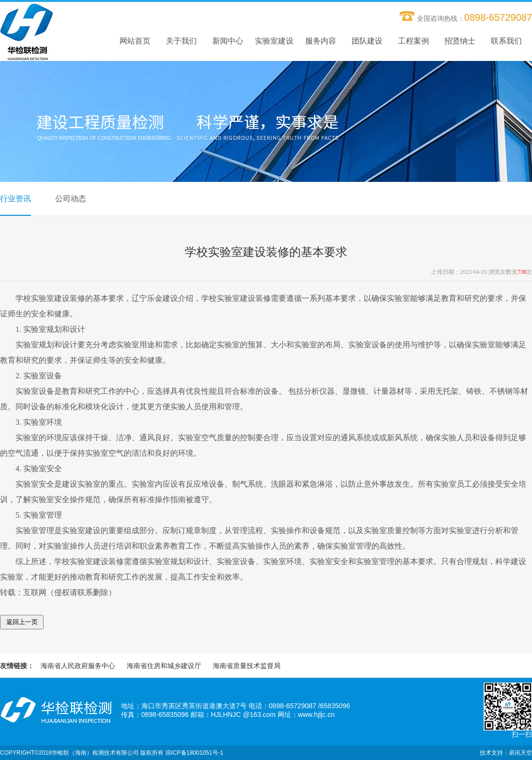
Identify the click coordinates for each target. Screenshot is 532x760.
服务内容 (321, 41)
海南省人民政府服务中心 (78, 666)
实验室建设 (274, 41)
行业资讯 (15, 199)
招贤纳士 (460, 41)
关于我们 (181, 41)
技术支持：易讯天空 (506, 753)
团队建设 (367, 41)
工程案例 (414, 41)
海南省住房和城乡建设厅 (164, 666)
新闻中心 (228, 41)
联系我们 (506, 41)
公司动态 (71, 199)
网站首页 (135, 41)
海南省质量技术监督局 (247, 666)
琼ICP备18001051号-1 (194, 753)
